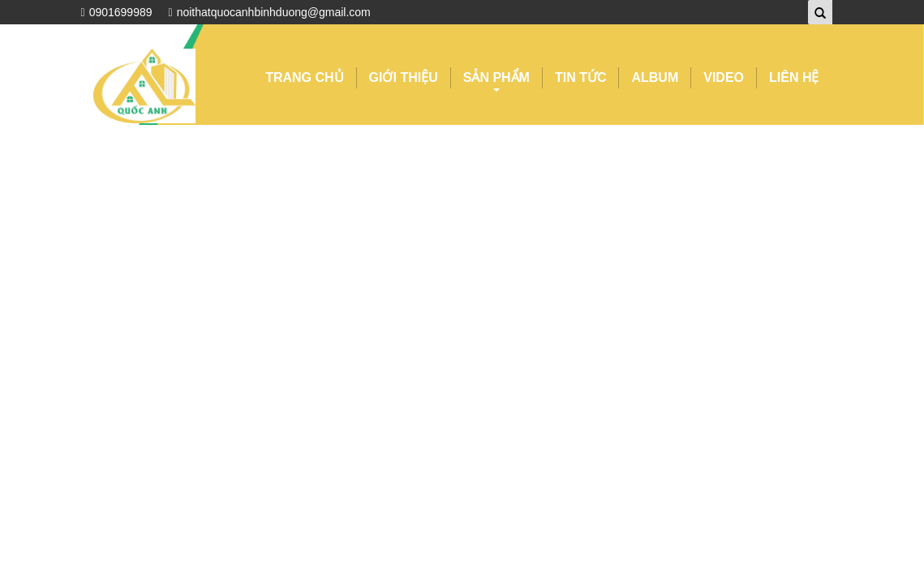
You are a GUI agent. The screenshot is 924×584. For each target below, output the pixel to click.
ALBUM (655, 77)
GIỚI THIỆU (404, 77)
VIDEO (724, 77)
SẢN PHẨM (496, 79)
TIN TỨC (581, 77)
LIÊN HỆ (794, 77)
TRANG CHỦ (304, 77)
